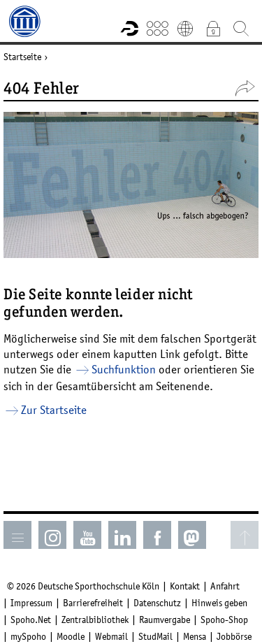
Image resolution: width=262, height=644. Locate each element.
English (185, 28)
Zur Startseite (54, 410)
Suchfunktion (124, 369)
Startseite (22, 57)
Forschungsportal (129, 28)
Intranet (213, 28)
